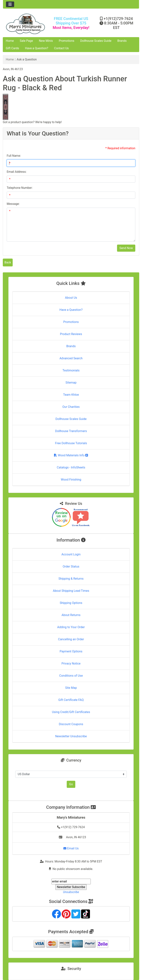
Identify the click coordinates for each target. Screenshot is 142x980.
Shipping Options (71, 603)
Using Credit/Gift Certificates (71, 712)
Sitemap (71, 383)
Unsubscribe (71, 892)
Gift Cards (12, 48)
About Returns (71, 615)
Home (10, 41)
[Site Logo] (26, 24)
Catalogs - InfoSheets (71, 467)
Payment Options (71, 651)
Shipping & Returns (71, 579)
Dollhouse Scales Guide (96, 41)
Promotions (67, 41)
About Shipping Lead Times (71, 591)
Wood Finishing (71, 480)
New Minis (46, 41)
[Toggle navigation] (10, 4)
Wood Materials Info (71, 455)
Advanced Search (71, 358)
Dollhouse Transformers (71, 431)
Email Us (71, 848)
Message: (13, 204)
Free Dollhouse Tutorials (71, 443)
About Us (71, 298)
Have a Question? (37, 48)
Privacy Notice (71, 664)
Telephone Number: (20, 188)
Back (8, 262)
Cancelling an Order (71, 639)
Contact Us (61, 48)
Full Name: (14, 156)
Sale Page (26, 41)
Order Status (71, 566)
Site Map (71, 688)
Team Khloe (71, 395)
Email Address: (17, 172)
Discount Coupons (71, 724)
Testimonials (71, 370)
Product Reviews (71, 334)
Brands (122, 41)
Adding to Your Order (71, 627)
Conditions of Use (71, 676)
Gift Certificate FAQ (71, 700)
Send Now (126, 248)
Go (71, 784)
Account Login (71, 554)
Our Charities (71, 407)
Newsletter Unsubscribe (71, 736)
